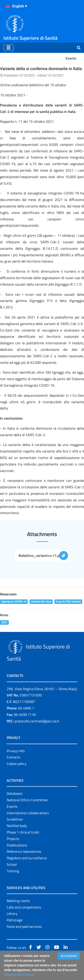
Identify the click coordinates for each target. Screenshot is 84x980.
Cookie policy (17, 764)
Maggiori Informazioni (19, 975)
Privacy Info (16, 751)
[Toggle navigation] (9, 48)
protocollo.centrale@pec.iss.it (37, 721)
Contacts (13, 757)
